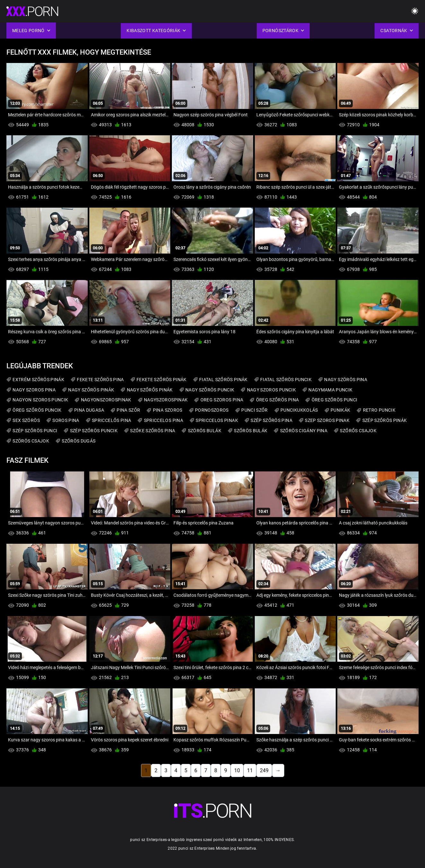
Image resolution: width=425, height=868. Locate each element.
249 (264, 770)
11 (250, 770)
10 (237, 770)
